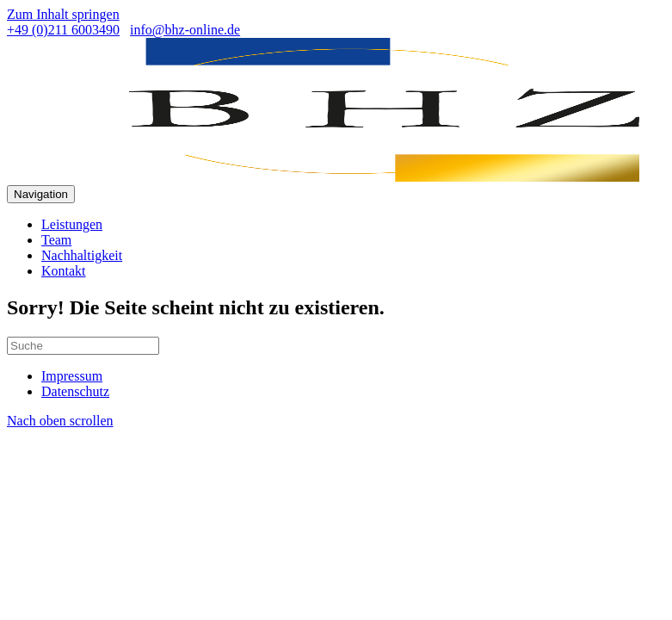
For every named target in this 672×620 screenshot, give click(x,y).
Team (56, 240)
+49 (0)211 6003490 (63, 30)
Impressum (72, 376)
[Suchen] (83, 346)
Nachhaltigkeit (82, 255)
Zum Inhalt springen (63, 14)
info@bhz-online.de (185, 30)
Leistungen (72, 224)
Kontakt (64, 271)
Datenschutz (75, 391)
